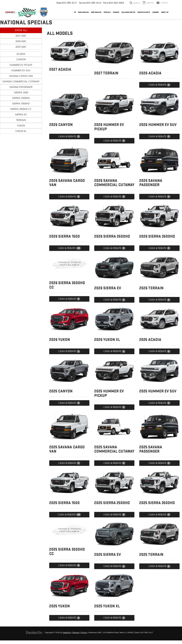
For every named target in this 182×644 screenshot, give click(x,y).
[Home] (75, 12)
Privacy (84, 632)
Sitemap (76, 632)
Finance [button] (116, 12)
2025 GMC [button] (21, 47)
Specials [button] (107, 12)
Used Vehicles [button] (83, 12)
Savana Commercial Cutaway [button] (21, 82)
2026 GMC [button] (21, 41)
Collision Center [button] (128, 12)
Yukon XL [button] (21, 131)
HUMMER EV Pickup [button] (21, 65)
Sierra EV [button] (21, 115)
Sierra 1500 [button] (21, 93)
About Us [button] (165, 12)
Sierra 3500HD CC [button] (21, 109)
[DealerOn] (34, 632)
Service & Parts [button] (144, 12)
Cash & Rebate (159, 85)
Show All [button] (21, 30)
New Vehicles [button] (96, 12)
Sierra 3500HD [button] (21, 104)
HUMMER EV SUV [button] (21, 71)
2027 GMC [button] (21, 36)
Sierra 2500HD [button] (21, 98)
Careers (156, 12)
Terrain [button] (21, 120)
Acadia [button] (21, 54)
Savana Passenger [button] (21, 87)
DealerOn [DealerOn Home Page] (67, 632)
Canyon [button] (21, 59)
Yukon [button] (21, 126)
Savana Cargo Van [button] (21, 76)
